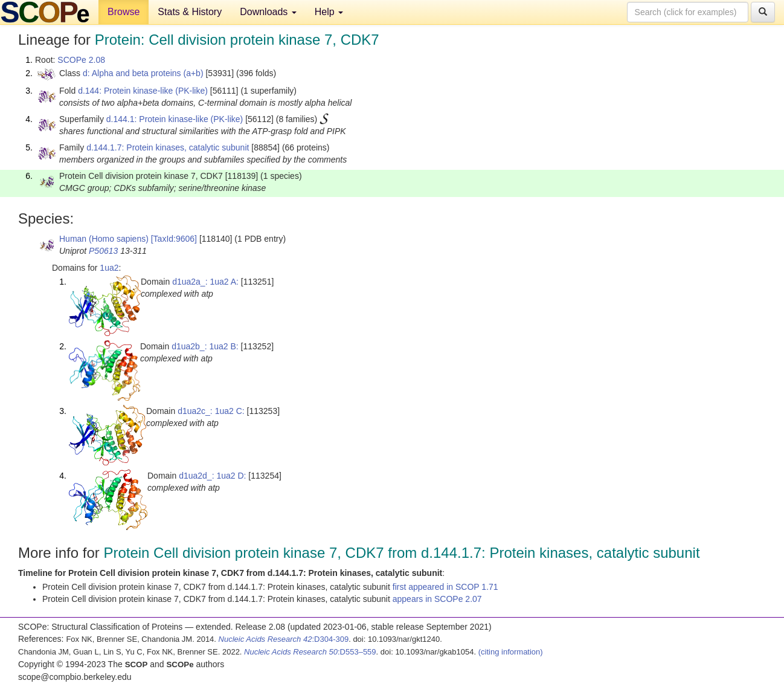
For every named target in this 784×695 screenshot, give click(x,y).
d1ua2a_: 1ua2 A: (205, 282)
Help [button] (329, 12)
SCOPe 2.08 (81, 60)
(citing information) (511, 652)
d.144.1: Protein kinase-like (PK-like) (175, 119)
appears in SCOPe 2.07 (437, 599)
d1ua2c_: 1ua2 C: (211, 411)
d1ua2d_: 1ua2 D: (212, 476)
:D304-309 (284, 639)
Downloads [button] (268, 12)
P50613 (103, 251)
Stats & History (190, 12)
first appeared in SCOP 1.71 (445, 587)
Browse (124, 12)
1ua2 (109, 268)
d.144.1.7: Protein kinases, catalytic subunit (168, 147)
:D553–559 (310, 652)
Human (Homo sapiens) (104, 239)
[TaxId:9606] (174, 239)
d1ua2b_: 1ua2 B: (205, 346)
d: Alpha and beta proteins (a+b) (143, 73)
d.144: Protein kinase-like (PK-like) (143, 91)
